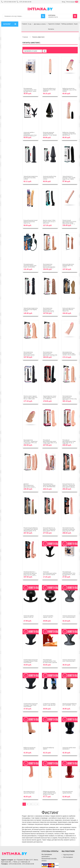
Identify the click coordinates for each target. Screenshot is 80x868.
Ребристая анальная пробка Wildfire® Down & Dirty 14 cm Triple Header (49, 794)
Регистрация (72, 2)
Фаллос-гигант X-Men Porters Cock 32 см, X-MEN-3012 (49, 222)
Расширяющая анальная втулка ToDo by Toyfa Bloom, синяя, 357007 (30, 91)
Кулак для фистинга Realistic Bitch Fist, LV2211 (68, 266)
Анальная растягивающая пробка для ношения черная (50, 573)
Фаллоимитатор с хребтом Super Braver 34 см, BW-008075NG (49, 485)
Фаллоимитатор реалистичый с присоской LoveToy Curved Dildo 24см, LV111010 (29, 355)
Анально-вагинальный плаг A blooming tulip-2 (69, 660)
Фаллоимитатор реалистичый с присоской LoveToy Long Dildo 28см (70, 398)
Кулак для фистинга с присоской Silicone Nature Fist (69, 310)
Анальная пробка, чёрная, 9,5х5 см (29, 617)
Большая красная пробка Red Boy (68, 792)
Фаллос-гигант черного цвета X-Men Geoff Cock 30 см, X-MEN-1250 (30, 397)
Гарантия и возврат (54, 24)
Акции (76, 24)
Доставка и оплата (40, 24)
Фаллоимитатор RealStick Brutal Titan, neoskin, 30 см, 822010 (69, 354)
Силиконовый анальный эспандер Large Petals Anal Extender (31, 705)
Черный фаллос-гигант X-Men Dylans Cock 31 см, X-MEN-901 (50, 397)
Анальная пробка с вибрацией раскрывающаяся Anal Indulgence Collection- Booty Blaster (30, 135)
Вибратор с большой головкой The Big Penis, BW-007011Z (69, 134)
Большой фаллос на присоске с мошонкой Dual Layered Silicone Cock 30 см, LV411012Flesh (49, 531)
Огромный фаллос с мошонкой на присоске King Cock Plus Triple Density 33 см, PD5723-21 (30, 575)
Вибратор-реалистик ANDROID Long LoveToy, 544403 (70, 90)
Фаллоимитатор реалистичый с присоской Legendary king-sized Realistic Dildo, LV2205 (49, 267)
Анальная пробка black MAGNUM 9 (69, 748)
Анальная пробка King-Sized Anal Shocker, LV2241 (50, 178)
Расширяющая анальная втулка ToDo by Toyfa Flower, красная (50, 661)
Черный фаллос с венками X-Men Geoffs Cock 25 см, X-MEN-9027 (69, 178)
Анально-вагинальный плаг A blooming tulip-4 (69, 617)
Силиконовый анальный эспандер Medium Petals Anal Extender (31, 661)
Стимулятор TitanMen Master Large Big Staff (49, 704)
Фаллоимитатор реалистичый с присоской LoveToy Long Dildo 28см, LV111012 (50, 354)
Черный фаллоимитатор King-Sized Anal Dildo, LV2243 (31, 178)
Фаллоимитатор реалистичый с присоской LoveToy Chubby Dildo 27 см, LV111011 (49, 311)
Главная (24, 24)
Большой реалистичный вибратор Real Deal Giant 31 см (30, 222)
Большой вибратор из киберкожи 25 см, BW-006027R (49, 90)
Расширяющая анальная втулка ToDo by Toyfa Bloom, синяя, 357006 (69, 574)
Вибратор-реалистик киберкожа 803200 (30, 748)
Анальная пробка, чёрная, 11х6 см (48, 617)
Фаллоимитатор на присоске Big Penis (29, 792)
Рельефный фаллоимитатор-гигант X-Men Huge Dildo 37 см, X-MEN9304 (50, 442)
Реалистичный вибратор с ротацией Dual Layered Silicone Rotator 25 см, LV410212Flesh (31, 530)
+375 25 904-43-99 (8, 2)
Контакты (51, 29)
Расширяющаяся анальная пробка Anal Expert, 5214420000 (30, 266)
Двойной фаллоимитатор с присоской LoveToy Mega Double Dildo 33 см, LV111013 (30, 487)
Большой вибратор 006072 (48, 748)
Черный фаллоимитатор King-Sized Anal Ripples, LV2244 (31, 310)
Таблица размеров (67, 24)
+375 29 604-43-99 (24, 2)
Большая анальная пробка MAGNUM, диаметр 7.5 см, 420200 (50, 134)
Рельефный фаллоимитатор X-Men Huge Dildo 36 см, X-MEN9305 (69, 442)
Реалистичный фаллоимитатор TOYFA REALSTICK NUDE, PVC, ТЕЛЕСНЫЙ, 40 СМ (69, 223)
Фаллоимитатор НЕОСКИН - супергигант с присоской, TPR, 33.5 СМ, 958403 (31, 442)
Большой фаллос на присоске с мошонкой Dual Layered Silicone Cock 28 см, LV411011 (69, 486)
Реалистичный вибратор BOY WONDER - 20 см (70, 704)
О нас (30, 24)
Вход (64, 2)
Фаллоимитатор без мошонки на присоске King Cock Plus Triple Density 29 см (69, 530)
